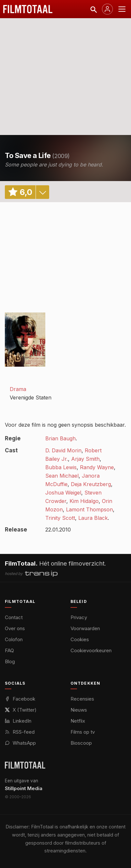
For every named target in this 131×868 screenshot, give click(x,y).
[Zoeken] (93, 9)
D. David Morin (63, 450)
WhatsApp (20, 743)
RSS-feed (20, 732)
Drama (18, 389)
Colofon (14, 639)
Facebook (20, 699)
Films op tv (83, 732)
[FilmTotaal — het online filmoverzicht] (25, 765)
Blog (10, 661)
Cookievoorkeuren (91, 650)
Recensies (82, 699)
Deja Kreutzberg (91, 484)
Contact (14, 617)
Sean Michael (62, 476)
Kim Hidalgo (84, 501)
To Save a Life (28, 155)
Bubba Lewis (61, 467)
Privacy (79, 617)
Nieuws (79, 710)
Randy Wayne (97, 467)
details (42, 192)
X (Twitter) (21, 710)
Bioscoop (81, 743)
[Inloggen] (107, 9)
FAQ (9, 650)
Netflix (78, 721)
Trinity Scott (60, 518)
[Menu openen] (122, 9)
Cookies (80, 639)
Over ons (15, 628)
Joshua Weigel (63, 493)
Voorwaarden (85, 628)
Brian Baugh (60, 438)
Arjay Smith (85, 459)
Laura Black (93, 518)
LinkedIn (18, 721)
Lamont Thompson (89, 509)
